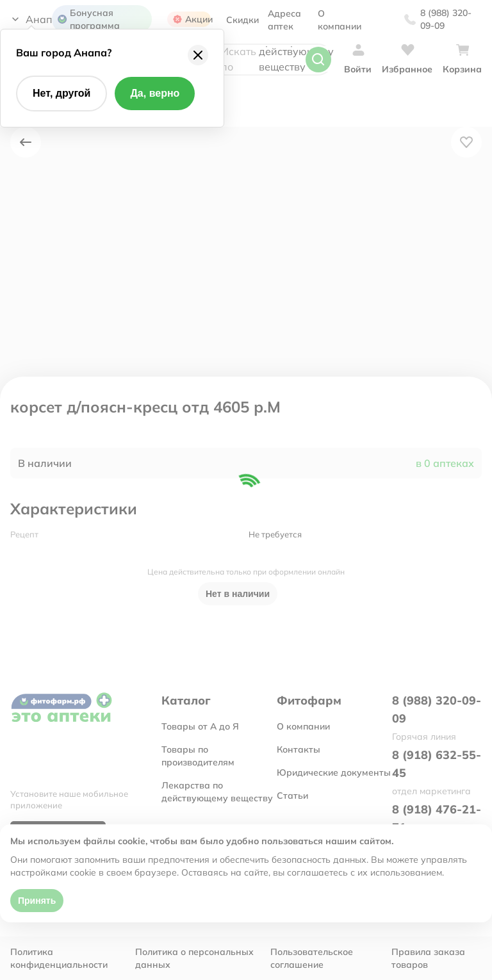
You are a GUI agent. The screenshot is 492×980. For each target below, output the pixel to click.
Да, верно (155, 93)
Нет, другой (61, 93)
